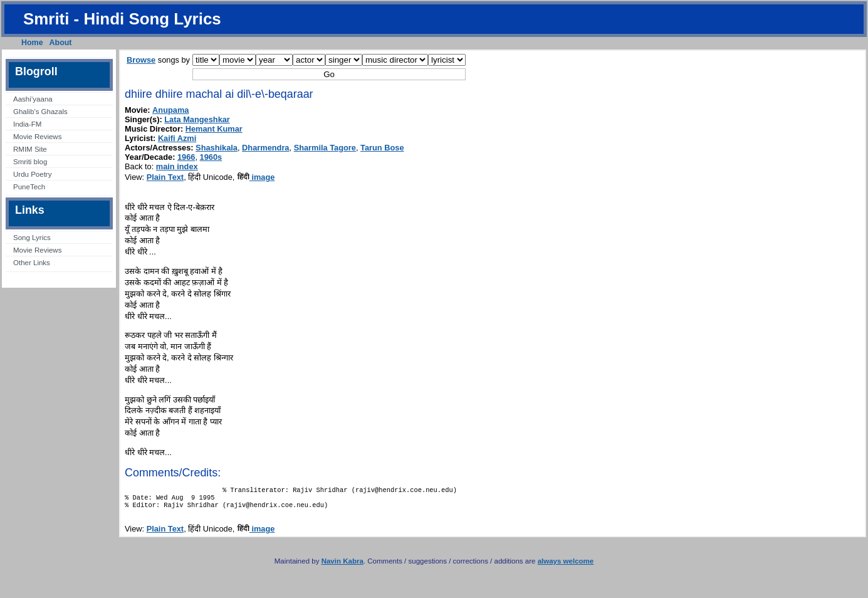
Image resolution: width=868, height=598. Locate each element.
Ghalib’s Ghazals (40, 112)
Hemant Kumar (214, 129)
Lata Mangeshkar (197, 119)
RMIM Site (30, 149)
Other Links (32, 263)
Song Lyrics (32, 238)
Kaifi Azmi (177, 138)
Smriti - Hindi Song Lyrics (122, 19)
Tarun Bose (382, 148)
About (61, 43)
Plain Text (165, 177)
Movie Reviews (37, 137)
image (256, 177)
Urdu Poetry (32, 174)
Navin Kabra (342, 566)
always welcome (566, 566)
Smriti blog (30, 162)
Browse (141, 60)
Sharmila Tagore (325, 148)
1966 (186, 157)
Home (32, 43)
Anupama (170, 110)
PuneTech (29, 187)
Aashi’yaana (33, 99)
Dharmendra (265, 148)
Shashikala (217, 148)
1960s (211, 157)
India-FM (27, 124)
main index (177, 166)
